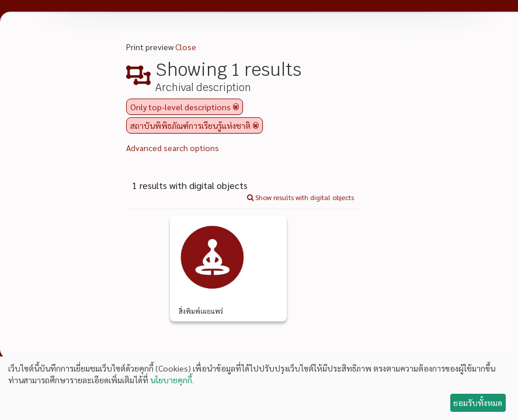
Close (186, 47)
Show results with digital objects (300, 197)
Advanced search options (173, 148)
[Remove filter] (236, 107)
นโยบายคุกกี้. (172, 380)
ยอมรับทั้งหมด (478, 402)
